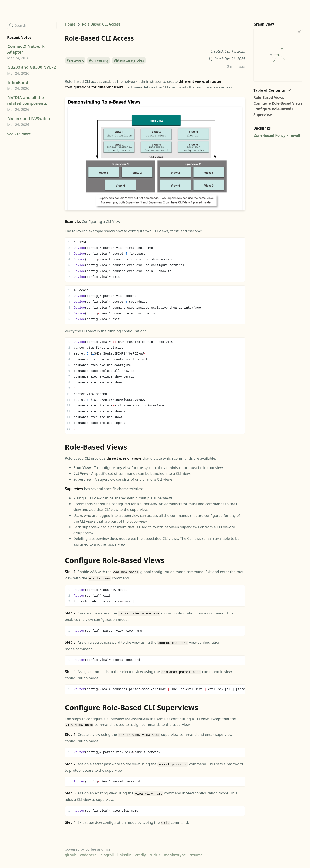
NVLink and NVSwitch (29, 119)
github (71, 851)
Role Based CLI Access (101, 24)
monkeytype (175, 851)
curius (155, 851)
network (76, 61)
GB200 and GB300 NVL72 (32, 67)
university (100, 61)
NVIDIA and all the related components (27, 100)
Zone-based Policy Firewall (277, 135)
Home (70, 24)
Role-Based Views (269, 98)
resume (196, 851)
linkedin (124, 851)
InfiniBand (18, 83)
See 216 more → (21, 134)
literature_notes (130, 61)
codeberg (88, 851)
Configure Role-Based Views (278, 103)
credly (140, 851)
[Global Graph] (299, 32)
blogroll (107, 851)
